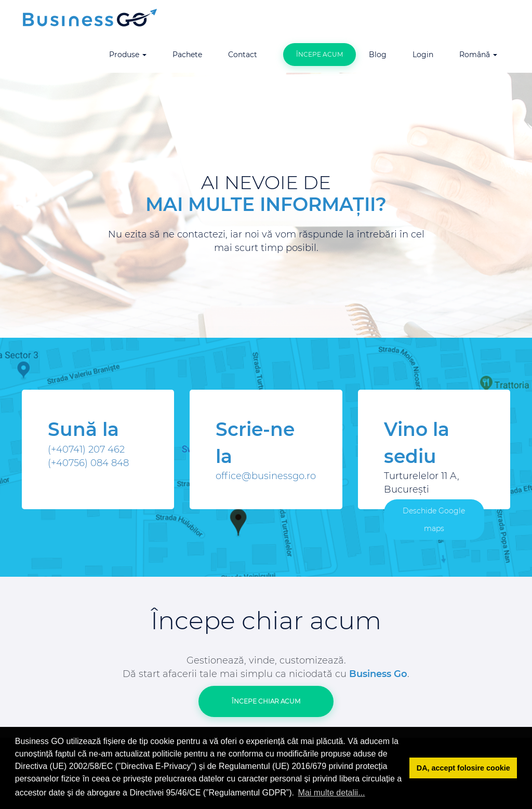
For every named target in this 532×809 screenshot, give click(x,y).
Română (478, 55)
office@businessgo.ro (266, 476)
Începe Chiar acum (266, 701)
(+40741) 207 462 (86, 449)
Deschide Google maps (434, 520)
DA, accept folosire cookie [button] (463, 768)
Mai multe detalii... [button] (332, 793)
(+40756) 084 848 (88, 463)
